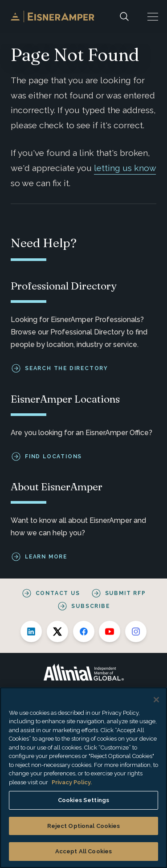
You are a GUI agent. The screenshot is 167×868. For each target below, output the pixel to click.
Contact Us (58, 593)
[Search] (124, 16)
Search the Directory (67, 368)
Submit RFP (126, 593)
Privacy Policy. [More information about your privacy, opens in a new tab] (72, 782)
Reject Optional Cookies (84, 826)
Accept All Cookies (83, 851)
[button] (153, 16)
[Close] (156, 700)
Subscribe (90, 606)
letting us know (125, 168)
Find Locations (53, 456)
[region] (83, 778)
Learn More (46, 557)
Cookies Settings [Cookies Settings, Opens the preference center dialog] (83, 800)
